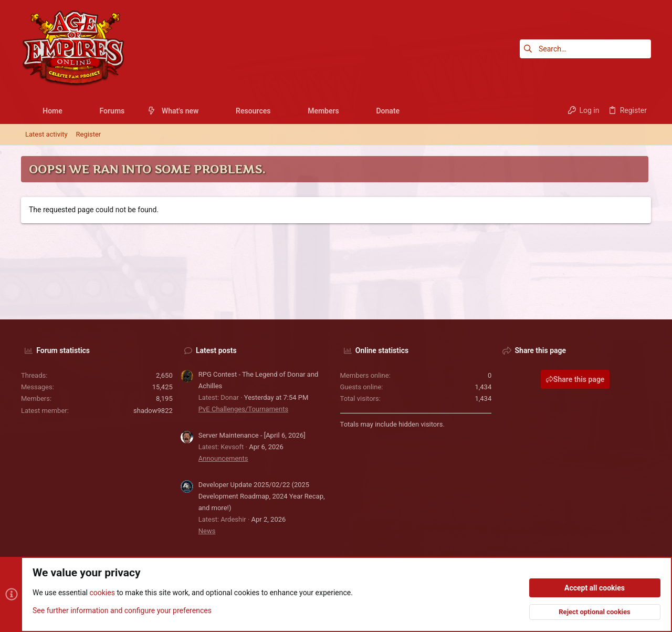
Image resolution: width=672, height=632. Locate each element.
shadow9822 (153, 411)
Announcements (223, 458)
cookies (102, 593)
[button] (71, 111)
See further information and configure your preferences (122, 610)
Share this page (575, 379)
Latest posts (216, 350)
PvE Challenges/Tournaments (243, 409)
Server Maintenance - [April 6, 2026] (252, 435)
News (207, 531)
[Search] (585, 49)
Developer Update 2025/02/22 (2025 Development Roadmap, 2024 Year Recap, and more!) (262, 496)
